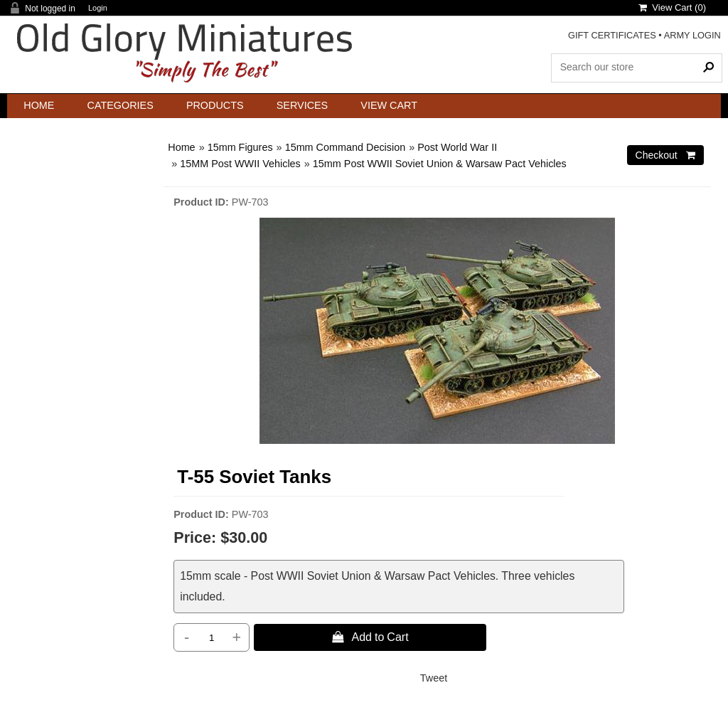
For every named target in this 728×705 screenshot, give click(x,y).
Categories (121, 105)
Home (39, 105)
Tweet (434, 678)
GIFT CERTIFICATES (612, 35)
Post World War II (457, 147)
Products (215, 105)
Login (98, 8)
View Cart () (672, 7)
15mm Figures (240, 147)
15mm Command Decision (346, 147)
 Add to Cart (370, 637)
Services (303, 105)
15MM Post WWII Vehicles (240, 164)
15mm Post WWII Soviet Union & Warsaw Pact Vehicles (440, 164)
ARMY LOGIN (692, 35)
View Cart (389, 105)
